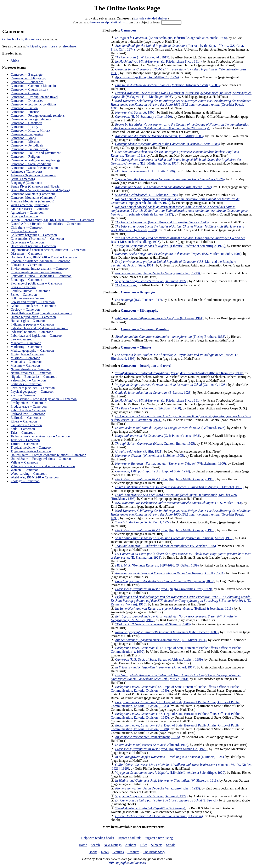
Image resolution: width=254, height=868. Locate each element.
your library (49, 46)
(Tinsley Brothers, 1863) (170, 337)
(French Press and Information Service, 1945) (162, 222)
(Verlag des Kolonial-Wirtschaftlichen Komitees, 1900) (179, 373)
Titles (143, 845)
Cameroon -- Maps (23, 138)
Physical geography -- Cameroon (32, 392)
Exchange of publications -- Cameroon (36, 283)
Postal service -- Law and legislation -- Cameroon (44, 399)
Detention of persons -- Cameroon (33, 246)
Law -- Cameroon (22, 339)
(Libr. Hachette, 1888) (167, 632)
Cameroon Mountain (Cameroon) (33, 194)
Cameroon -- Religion (25, 157)
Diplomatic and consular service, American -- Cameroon (48, 250)
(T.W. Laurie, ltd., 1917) (142, 57)
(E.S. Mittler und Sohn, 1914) (176, 162)
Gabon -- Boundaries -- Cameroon (33, 306)
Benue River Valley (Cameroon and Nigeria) (40, 190)
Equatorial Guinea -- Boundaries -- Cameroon (41, 276)
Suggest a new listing (159, 838)
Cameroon (128, 30)
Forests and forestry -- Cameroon (33, 302)
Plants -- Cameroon (23, 395)
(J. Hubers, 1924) (169, 757)
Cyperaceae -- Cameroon (27, 242)
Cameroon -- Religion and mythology (36, 160)
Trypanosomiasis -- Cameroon (31, 451)
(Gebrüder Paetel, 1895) (181, 105)
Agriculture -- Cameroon (27, 212)
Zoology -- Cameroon (25, 481)
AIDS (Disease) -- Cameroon (30, 209)
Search (95, 845)
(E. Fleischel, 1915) (179, 487)
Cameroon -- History (24, 127)
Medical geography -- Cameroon (32, 350)
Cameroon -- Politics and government (36, 153)
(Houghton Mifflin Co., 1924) (147, 77)
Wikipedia (33, 46)
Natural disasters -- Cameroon (30, 369)
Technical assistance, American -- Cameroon (40, 436)
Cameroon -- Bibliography (28, 78)
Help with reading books (97, 838)
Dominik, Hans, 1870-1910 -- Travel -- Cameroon (44, 257)
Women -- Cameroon (25, 470)
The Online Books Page (127, 8)
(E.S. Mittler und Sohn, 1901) (178, 254)
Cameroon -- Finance (25, 112)
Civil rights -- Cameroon (27, 227)
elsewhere (69, 46)
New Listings (113, 845)
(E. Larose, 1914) (159, 318)
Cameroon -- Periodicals (27, 145)
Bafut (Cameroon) (23, 179)
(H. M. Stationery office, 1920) (143, 117)
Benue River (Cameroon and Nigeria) (36, 186)
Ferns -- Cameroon (23, 287)
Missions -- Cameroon (25, 358)
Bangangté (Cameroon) (26, 183)
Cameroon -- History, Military (31, 130)
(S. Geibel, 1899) (157, 565)
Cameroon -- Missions (25, 142)
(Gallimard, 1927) (151, 281)
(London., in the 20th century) (180, 126)
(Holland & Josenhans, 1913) (174, 608)
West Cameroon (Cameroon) (30, 205)
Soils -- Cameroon (23, 429)
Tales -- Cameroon (23, 433)
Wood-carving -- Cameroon (29, 474)
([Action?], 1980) (148, 408)
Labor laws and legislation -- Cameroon (37, 336)
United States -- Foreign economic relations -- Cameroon (48, 455)
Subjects (157, 845)
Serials (171, 845)
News (105, 852)
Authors (131, 845)
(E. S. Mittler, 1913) (179, 503)
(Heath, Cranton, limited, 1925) (155, 444)
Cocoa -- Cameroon (24, 231)
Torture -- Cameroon (24, 444)
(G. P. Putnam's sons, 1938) (158, 436)
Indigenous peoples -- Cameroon (32, 324)
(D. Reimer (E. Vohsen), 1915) (181, 601)
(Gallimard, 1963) (152, 745)
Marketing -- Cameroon (26, 347)
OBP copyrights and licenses (127, 863)
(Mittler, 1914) (176, 677)
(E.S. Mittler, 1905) (159, 136)
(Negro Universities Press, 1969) (163, 589)
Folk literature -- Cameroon (29, 298)
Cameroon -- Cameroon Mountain (33, 86)
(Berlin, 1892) (163, 187)
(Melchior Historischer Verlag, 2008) (167, 85)
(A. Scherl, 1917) (155, 667)
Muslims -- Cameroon (25, 365)
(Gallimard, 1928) (171, 385)
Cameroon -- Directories (27, 101)
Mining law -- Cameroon (27, 354)
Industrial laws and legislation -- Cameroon (39, 328)
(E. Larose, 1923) (153, 393)
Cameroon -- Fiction (24, 108)
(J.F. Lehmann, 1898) (146, 195)
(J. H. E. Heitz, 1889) (145, 171)
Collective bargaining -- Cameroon (34, 235)
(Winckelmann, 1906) (170, 463)
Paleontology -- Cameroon (28, 380)
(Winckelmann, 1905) (148, 737)
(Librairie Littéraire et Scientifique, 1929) (170, 246)
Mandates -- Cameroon (26, 343)
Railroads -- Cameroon (26, 418)
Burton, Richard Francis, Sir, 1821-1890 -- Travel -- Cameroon (52, 220)
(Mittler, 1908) (174, 538)
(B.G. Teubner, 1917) (139, 300)
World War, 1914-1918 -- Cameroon (35, 477)
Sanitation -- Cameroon (26, 425)
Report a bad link (129, 838)
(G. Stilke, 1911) (170, 573)
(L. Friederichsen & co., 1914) (158, 61)
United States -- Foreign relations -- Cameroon (42, 459)
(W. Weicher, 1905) (165, 546)
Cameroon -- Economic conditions (33, 104)
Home (83, 845)
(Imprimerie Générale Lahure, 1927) (179, 211)
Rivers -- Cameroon (24, 421)
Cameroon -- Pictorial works (30, 149)
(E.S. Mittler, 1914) (161, 640)
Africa (15, 60)
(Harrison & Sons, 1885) (167, 144)
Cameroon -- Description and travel (34, 97)
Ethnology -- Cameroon (26, 280)
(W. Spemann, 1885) (165, 581)
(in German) (150, 808)
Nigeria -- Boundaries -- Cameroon (34, 377)
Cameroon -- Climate (25, 93)
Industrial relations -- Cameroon (32, 332)
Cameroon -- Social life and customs (35, 168)
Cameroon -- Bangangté (27, 74)
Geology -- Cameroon (25, 309)
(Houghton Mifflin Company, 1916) (165, 479)
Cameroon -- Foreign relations (31, 119)
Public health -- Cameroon (28, 410)
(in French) (166, 800)
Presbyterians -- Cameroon (28, 403)
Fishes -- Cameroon (24, 295)
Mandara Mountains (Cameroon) (32, 201)
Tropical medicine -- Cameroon (32, 447)
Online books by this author (21, 39)
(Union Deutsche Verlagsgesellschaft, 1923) (157, 273)
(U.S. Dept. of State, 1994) (153, 471)
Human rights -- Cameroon (29, 321)
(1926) (170, 179)
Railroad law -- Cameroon (28, 414)
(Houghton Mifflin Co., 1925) (161, 749)
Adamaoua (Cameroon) (26, 171)
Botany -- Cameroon (24, 216)
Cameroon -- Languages (27, 134)
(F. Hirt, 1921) (139, 451)
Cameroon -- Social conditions (31, 164)
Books (93, 852)
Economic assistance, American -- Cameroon (40, 261)
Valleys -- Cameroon (24, 462)
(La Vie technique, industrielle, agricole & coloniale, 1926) (171, 38)
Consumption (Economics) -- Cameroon (37, 239)
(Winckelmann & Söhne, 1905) (149, 456)
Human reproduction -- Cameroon (33, 317)
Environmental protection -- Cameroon (36, 272)
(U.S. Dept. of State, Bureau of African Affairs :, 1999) (159, 659)
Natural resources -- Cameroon (31, 373)
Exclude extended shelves (150, 18)
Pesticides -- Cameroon (26, 384)
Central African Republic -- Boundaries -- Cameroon (46, 224)
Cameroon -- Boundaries (27, 82)
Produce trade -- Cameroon (29, 406)
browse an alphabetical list (108, 22)
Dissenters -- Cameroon (26, 254)
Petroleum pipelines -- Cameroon (33, 388)
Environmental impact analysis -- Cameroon (40, 268)
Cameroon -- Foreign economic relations (38, 116)
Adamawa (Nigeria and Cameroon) (34, 175)
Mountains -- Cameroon (27, 362)
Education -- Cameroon (26, 265)
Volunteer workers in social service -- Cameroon (43, 466)
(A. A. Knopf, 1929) (143, 522)
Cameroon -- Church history (29, 89)
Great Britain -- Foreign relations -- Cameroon (41, 313)
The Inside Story (154, 852)
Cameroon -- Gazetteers (26, 123)
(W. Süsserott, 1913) (166, 780)
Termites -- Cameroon (25, 440)
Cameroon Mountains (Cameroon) (33, 198)
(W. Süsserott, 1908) (135, 112)
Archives (133, 852)
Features (118, 852)
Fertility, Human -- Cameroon (30, 291)
